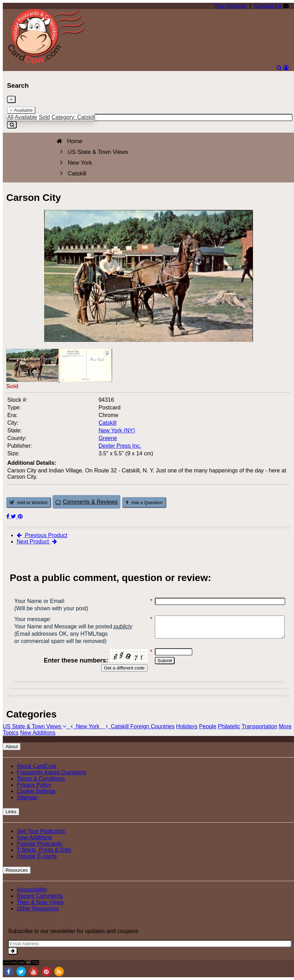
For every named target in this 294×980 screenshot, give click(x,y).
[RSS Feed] (59, 971)
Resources (17, 870)
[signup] (13, 951)
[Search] (279, 68)
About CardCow (36, 766)
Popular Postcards (39, 844)
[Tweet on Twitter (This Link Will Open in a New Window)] (14, 516)
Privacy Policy (34, 785)
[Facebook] (8, 971)
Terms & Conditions (41, 779)
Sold (44, 117)
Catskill (116, 726)
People (208, 726)
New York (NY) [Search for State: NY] (117, 430)
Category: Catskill (73, 117)
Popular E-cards (37, 856)
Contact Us (268, 6)
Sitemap (27, 797)
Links (11, 812)
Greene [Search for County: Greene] (108, 438)
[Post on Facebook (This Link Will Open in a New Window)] (9, 516)
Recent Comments (40, 896)
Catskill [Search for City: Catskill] (108, 423)
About (12, 747)
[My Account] (286, 68)
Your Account (230, 6)
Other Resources (38, 908)
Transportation (259, 726)
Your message (32, 619)
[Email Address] (150, 944)
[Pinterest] (46, 971)
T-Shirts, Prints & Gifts (44, 850)
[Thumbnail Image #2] (86, 380)
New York (84, 726)
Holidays (187, 726)
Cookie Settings (36, 791)
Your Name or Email (39, 601)
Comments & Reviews (86, 502)
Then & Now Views (40, 902)
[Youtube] (34, 971)
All (10, 117)
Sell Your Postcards (41, 831)
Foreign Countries (152, 726)
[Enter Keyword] (150, 117)
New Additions (38, 733)
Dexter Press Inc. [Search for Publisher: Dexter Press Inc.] (120, 446)
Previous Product (42, 535)
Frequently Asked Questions (51, 772)
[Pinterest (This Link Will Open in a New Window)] (20, 516)
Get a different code (117, 668)
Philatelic (229, 726)
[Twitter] (21, 971)
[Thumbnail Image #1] (33, 380)
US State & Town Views (35, 726)
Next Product (37, 542)
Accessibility (32, 890)
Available (21, 110)
